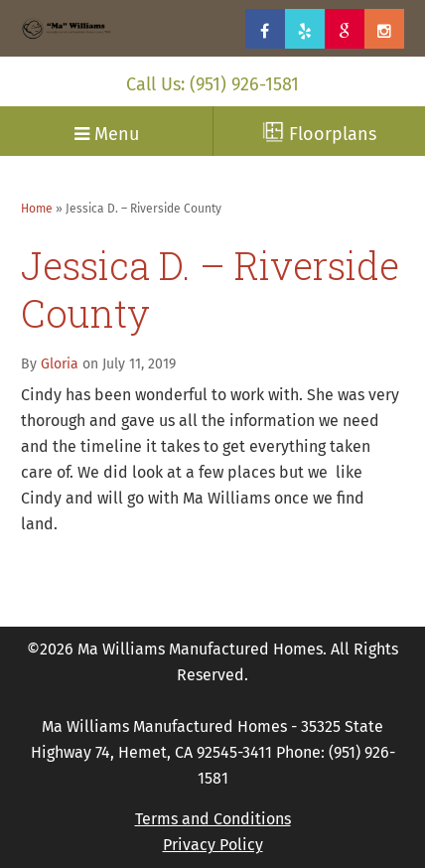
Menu (107, 134)
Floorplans (319, 133)
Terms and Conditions (213, 819)
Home (37, 209)
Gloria (60, 364)
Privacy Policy (213, 845)
